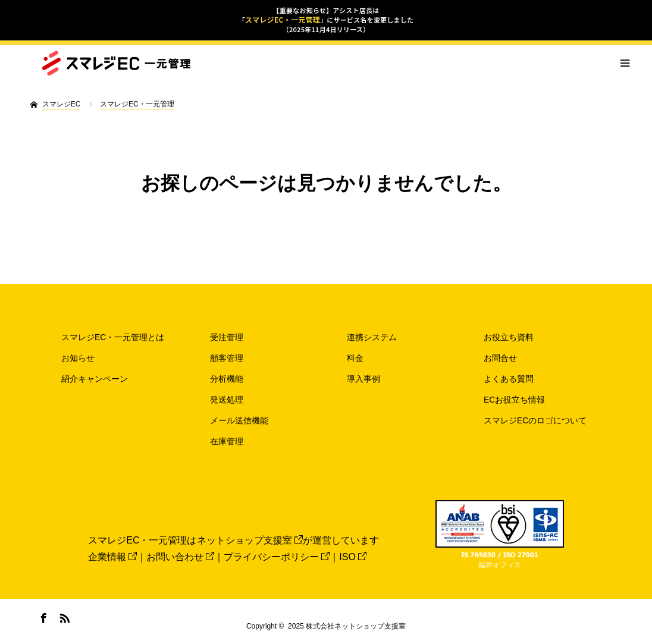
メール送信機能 (239, 420)
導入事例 (363, 379)
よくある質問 (509, 379)
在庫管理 (227, 441)
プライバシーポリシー (277, 557)
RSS (63, 616)
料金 (355, 358)
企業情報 (112, 557)
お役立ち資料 (509, 337)
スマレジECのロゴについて (535, 420)
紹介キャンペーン (95, 379)
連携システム (372, 337)
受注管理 (227, 337)
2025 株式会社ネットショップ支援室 (347, 626)
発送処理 (227, 400)
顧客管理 (227, 358)
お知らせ (78, 358)
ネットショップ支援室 (250, 540)
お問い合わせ (180, 557)
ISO (353, 557)
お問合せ (500, 358)
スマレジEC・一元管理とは (113, 337)
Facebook (42, 616)
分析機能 (227, 379)
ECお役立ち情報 (514, 400)
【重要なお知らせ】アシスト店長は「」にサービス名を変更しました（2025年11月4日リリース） (326, 20)
